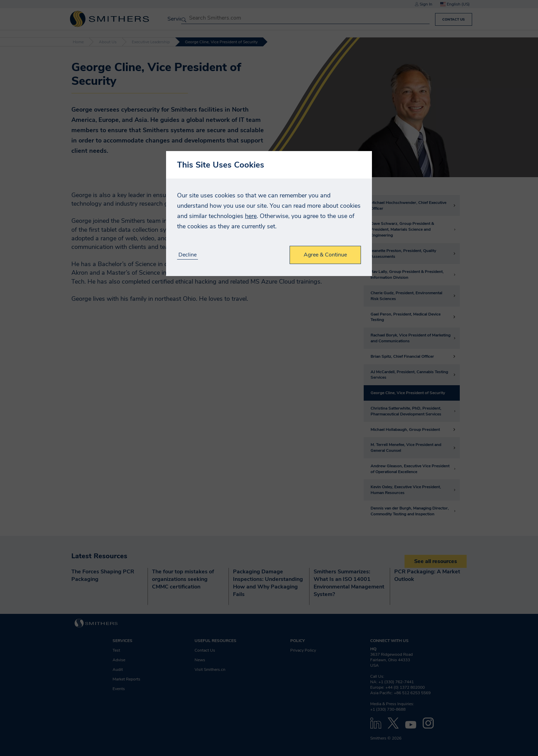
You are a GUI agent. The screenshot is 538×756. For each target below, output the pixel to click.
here (251, 216)
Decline (188, 255)
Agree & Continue (325, 255)
